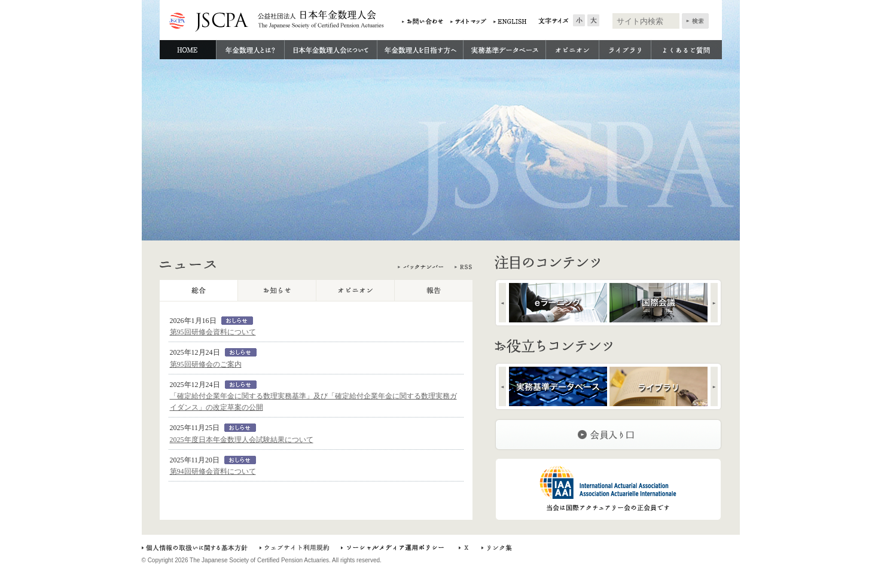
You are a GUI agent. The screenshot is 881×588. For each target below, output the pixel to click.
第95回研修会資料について (213, 332)
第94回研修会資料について (213, 471)
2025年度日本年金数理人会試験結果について (242, 440)
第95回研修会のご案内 (206, 364)
